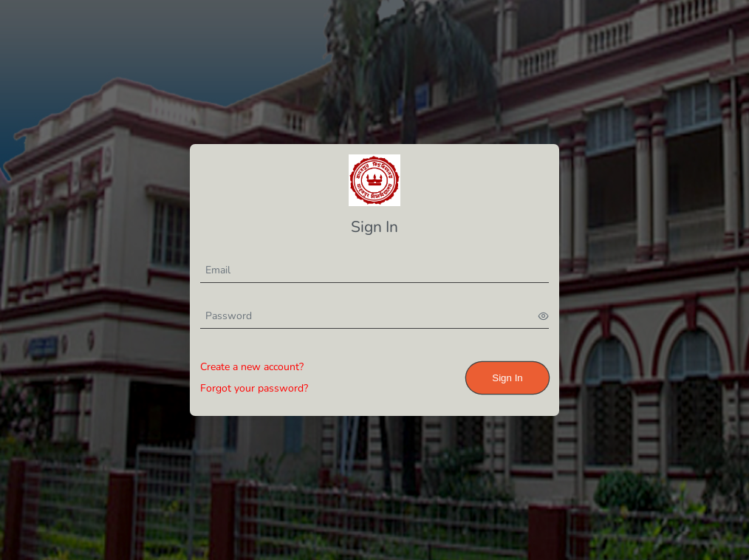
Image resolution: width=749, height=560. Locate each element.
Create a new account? (252, 367)
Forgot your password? (254, 388)
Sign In (507, 378)
